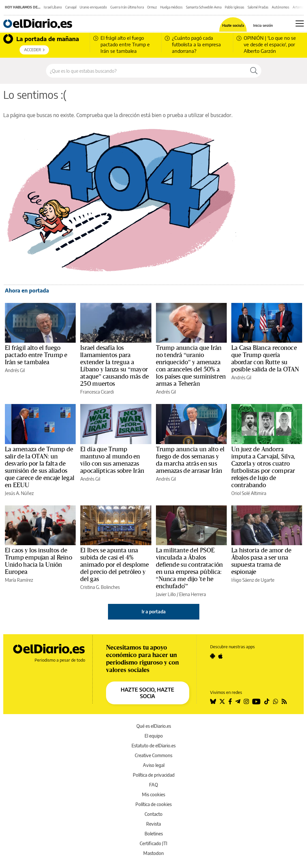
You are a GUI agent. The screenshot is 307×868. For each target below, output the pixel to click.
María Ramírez (19, 580)
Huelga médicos (171, 7)
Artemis (298, 7)
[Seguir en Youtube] (256, 701)
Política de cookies (153, 804)
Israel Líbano (53, 7)
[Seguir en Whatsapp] (276, 701)
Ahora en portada (27, 291)
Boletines (154, 834)
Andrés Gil (15, 370)
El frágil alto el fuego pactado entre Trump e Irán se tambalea (36, 355)
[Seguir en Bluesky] (213, 701)
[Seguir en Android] (213, 656)
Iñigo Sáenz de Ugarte (253, 580)
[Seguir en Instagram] (246, 701)
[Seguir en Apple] (221, 656)
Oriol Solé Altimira (249, 493)
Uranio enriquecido (93, 7)
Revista (153, 824)
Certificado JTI (153, 843)
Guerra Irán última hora (127, 7)
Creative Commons (153, 755)
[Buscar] (254, 71)
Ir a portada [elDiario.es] (154, 612)
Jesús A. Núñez (19, 493)
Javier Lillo (166, 594)
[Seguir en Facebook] (230, 701)
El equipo (154, 736)
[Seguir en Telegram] (238, 701)
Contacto (153, 814)
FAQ (153, 785)
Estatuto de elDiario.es (153, 746)
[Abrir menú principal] (300, 23)
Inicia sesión (263, 25)
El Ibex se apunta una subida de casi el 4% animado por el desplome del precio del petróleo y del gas (115, 565)
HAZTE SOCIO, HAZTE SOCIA (147, 693)
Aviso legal (154, 765)
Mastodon (153, 853)
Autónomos (281, 7)
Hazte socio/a (233, 25)
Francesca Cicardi (97, 392)
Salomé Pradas (258, 7)
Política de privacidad (154, 775)
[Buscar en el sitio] (146, 71)
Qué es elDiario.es (154, 726)
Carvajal (71, 7)
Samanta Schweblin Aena (204, 7)
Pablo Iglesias (235, 7)
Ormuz (152, 7)
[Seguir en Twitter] (222, 701)
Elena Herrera (192, 594)
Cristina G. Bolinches (100, 587)
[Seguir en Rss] (284, 701)
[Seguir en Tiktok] (267, 701)
